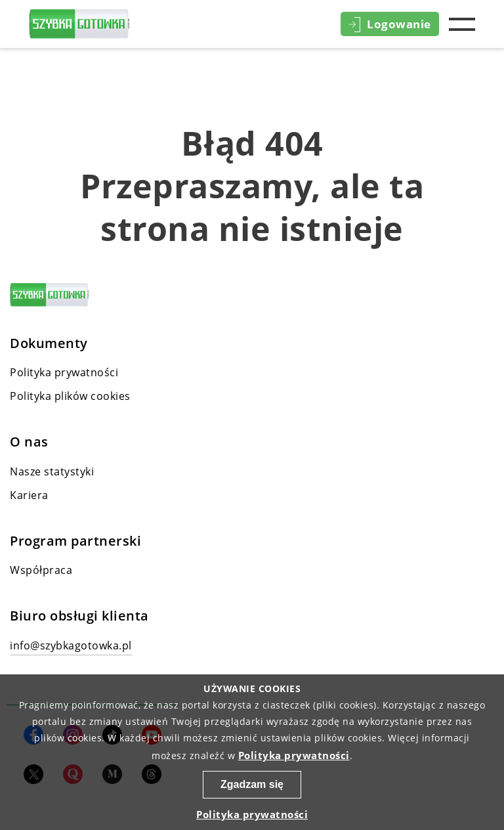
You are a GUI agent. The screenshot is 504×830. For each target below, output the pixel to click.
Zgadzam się (252, 784)
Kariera (29, 495)
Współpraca (41, 570)
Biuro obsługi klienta (79, 616)
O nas (29, 442)
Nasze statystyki (52, 471)
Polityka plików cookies (70, 396)
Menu (462, 24)
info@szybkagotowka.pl (71, 645)
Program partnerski (75, 541)
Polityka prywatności (64, 372)
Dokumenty (49, 343)
